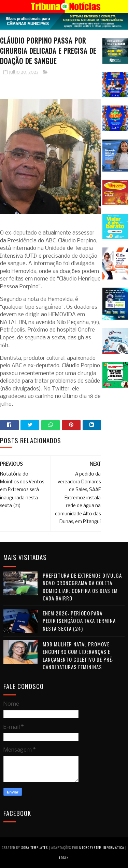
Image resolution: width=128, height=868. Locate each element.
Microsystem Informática (102, 847)
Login (64, 858)
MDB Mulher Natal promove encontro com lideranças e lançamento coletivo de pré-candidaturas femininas (78, 656)
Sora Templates (34, 847)
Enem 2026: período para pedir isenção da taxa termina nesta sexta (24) (79, 621)
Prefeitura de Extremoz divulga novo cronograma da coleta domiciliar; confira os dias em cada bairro (82, 587)
